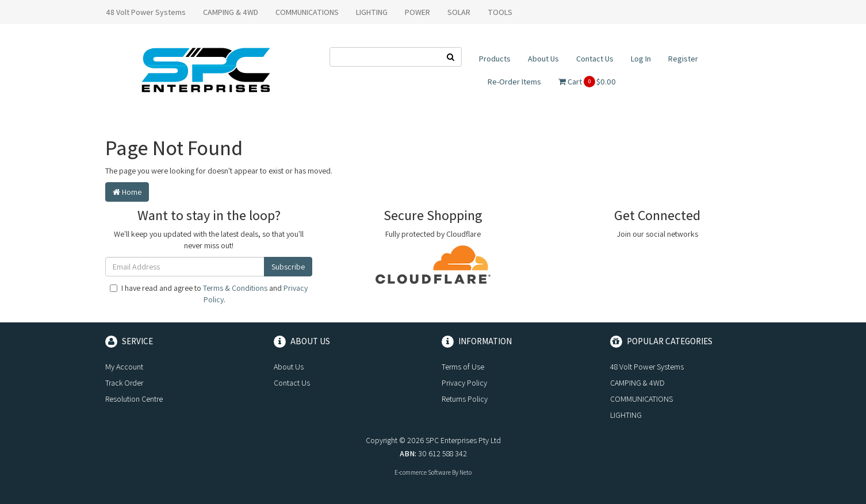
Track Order (124, 383)
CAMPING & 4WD (231, 12)
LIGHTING (372, 12)
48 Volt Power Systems (146, 12)
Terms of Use (463, 367)
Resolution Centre (134, 399)
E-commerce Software (423, 472)
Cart (587, 82)
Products (495, 59)
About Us (543, 59)
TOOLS (500, 12)
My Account (124, 367)
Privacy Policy (464, 383)
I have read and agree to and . (209, 294)
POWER (417, 12)
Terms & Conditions (235, 288)
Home (127, 192)
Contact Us (595, 59)
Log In (641, 59)
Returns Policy (465, 399)
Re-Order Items (514, 82)
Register (683, 59)
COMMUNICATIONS (307, 12)
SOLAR (459, 12)
